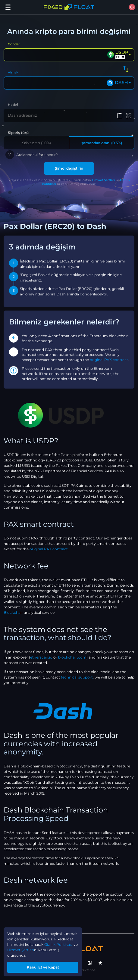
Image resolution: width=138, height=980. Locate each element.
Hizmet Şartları (103, 180)
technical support (77, 677)
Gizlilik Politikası (58, 944)
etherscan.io (41, 657)
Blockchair (13, 612)
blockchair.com (72, 657)
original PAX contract (109, 360)
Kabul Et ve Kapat (43, 967)
